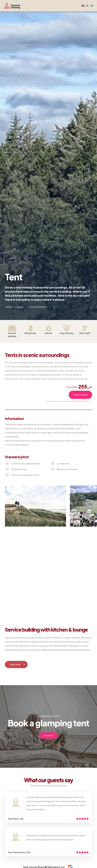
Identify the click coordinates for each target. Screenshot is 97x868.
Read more (18, 664)
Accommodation (38, 307)
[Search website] (87, 6)
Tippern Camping (14, 307)
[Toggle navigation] (92, 6)
